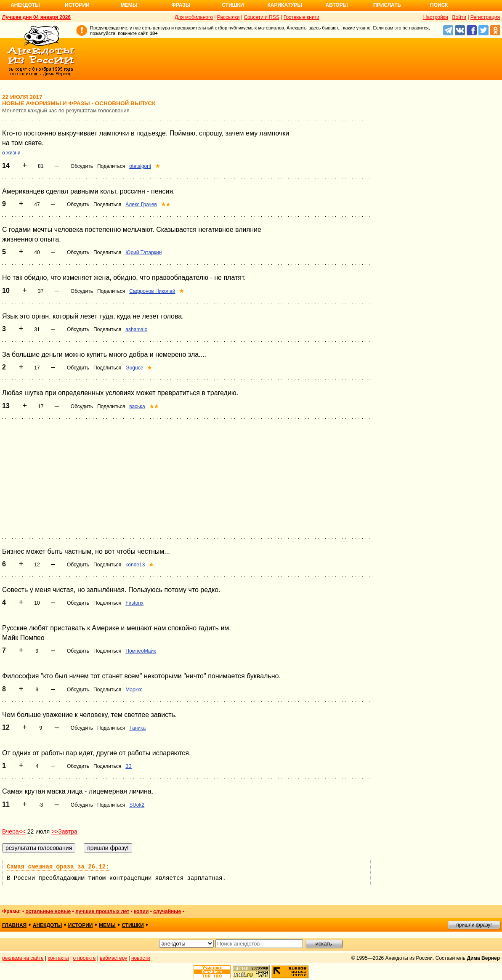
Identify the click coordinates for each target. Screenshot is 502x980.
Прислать (387, 5)
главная (14, 925)
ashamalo (136, 329)
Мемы (129, 5)
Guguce (134, 368)
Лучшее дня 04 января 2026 (36, 17)
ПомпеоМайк (141, 651)
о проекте (85, 958)
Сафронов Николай (152, 291)
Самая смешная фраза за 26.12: (58, 867)
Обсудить (82, 166)
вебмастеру (113, 958)
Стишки (233, 5)
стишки (133, 925)
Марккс (134, 690)
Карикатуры (285, 5)
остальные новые (48, 911)
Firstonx (134, 603)
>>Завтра (64, 831)
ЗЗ (129, 766)
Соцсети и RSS (262, 17)
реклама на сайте (23, 958)
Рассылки (228, 17)
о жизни (11, 153)
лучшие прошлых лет (102, 911)
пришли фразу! (474, 925)
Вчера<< (14, 831)
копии (141, 911)
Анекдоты (25, 5)
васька (137, 406)
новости (141, 958)
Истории (77, 5)
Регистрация (485, 17)
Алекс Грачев (141, 204)
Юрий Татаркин (143, 252)
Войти (459, 17)
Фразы (181, 5)
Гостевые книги (301, 17)
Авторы (337, 5)
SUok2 (137, 805)
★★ (166, 204)
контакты (58, 958)
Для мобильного (194, 17)
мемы (107, 925)
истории (81, 925)
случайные (167, 911)
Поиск (439, 5)
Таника (137, 728)
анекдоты (48, 925)
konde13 (135, 565)
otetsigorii (140, 166)
